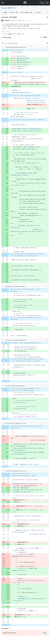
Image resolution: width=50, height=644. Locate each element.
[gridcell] (25, 50)
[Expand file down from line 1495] (6, 359)
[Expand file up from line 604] (5, 256)
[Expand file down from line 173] (5, 466)
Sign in (42, 3)
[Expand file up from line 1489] (6, 343)
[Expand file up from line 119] (5, 320)
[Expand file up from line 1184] (6, 475)
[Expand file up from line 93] (5, 390)
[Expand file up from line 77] (5, 290)
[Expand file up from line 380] (5, 121)
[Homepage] (25, 3)
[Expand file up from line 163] (5, 427)
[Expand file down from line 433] (5, 254)
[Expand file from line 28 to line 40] (5, 72)
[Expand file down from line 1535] (6, 381)
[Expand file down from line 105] (5, 419)
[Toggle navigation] (3, 3)
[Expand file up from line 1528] (6, 361)
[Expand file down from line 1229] (6, 625)
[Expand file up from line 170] (5, 97)
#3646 (4, 26)
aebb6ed (10, 34)
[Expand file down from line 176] (5, 119)
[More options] (47, 47)
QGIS (9, 8)
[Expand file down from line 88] (5, 318)
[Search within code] (24, 43)
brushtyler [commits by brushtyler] (7, 20)
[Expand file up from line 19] (5, 50)
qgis (5, 8)
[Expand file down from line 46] (5, 95)
